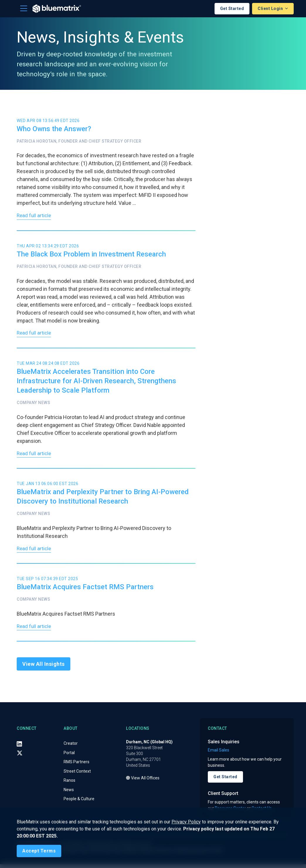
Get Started (232, 9)
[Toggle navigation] (24, 9)
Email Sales (219, 754)
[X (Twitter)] (20, 757)
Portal (69, 756)
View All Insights (44, 668)
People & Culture (79, 803)
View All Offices (143, 782)
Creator (71, 747)
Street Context (77, 775)
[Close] (39, 851)
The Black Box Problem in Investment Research (91, 255)
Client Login (271, 9)
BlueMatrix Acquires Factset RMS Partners (85, 590)
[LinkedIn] (19, 748)
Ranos (69, 784)
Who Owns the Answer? (54, 129)
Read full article (35, 216)
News (69, 793)
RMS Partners (76, 766)
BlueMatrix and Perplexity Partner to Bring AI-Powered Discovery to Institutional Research (103, 499)
